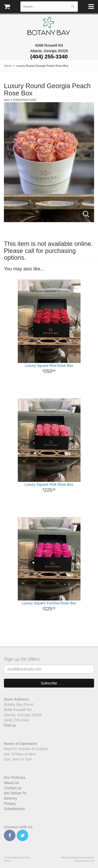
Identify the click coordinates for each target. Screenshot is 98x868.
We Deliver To (15, 793)
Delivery (11, 798)
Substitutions (14, 809)
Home (8, 66)
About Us (11, 783)
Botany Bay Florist (49, 27)
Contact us (13, 788)
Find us (10, 725)
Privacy (10, 804)
